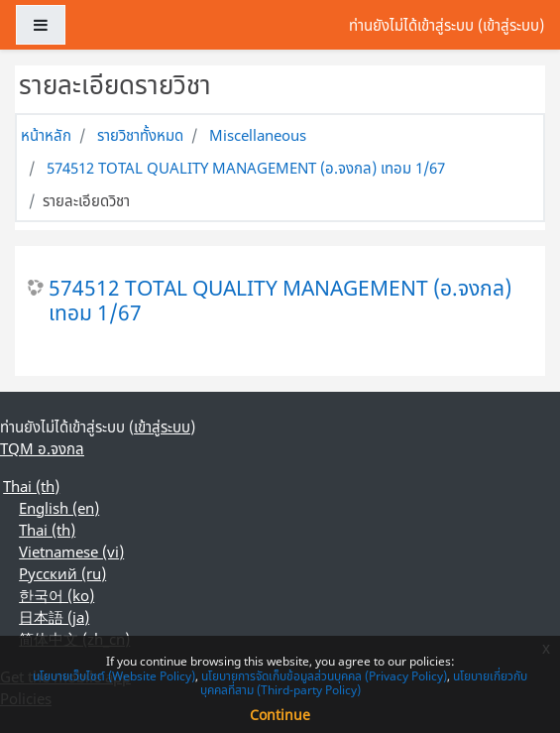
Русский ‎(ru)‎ (62, 573)
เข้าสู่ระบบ (511, 25)
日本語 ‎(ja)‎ (54, 617)
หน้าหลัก (46, 135)
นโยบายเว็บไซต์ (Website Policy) (114, 676)
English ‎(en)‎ (59, 508)
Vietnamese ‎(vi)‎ (71, 551)
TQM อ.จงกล (42, 448)
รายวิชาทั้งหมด (140, 135)
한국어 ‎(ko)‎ (56, 595)
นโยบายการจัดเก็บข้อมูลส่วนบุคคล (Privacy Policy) (324, 676)
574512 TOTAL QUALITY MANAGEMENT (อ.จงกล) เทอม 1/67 (246, 168)
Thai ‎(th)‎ (31, 486)
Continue (280, 715)
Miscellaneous (258, 135)
